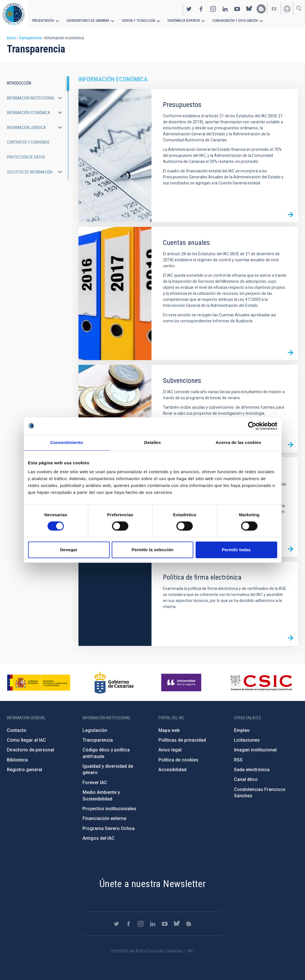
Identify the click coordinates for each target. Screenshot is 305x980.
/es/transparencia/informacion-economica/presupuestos (290, 215)
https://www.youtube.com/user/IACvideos (237, 9)
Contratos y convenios (28, 142)
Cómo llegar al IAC (26, 740)
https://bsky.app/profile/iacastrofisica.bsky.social (249, 9)
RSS (238, 760)
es (274, 9)
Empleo (242, 730)
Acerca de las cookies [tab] (238, 442)
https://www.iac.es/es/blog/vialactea (261, 9)
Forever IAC (95, 783)
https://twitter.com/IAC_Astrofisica (189, 9)
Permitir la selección (153, 550)
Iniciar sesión (287, 9)
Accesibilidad (172, 770)
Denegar (69, 550)
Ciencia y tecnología (138, 21)
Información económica (28, 113)
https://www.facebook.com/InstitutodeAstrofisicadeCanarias (201, 9)
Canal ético (246, 779)
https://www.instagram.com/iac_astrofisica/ (213, 9)
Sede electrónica (252, 770)
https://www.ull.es (182, 683)
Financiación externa (104, 818)
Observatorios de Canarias (88, 21)
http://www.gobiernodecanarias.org (114, 683)
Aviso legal (170, 750)
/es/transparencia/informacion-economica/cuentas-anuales (290, 352)
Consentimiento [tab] (67, 442)
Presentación (43, 21)
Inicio (11, 38)
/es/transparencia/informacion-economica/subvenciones (290, 445)
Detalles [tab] (152, 442)
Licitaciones (247, 740)
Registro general (24, 770)
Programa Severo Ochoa (109, 828)
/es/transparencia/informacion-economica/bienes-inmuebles (290, 549)
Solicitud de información (30, 172)
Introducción (19, 83)
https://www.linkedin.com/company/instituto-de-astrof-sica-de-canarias (225, 9)
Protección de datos (26, 157)
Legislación (95, 730)
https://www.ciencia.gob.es (39, 683)
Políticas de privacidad (182, 740)
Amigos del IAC (99, 838)
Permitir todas (236, 550)
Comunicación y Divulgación (235, 21)
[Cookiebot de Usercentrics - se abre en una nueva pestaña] (252, 426)
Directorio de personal (31, 750)
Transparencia (30, 38)
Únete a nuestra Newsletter (152, 884)
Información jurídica (26, 128)
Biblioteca (17, 760)
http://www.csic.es (261, 683)
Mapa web (169, 730)
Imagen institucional (255, 750)
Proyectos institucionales (109, 809)
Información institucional (31, 98)
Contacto (17, 730)
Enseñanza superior (184, 21)
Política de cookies (178, 760)
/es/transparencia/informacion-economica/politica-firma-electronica (290, 638)
